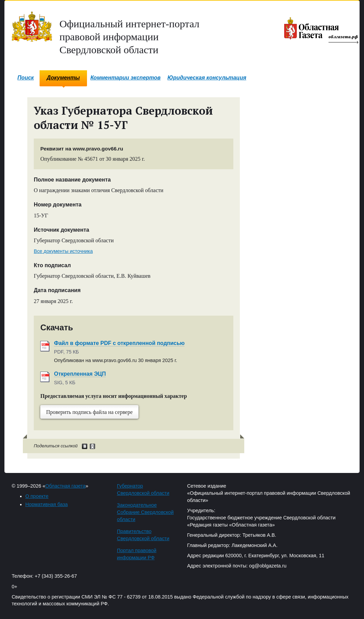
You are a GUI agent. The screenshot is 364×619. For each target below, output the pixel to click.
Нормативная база (46, 504)
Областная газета (65, 486)
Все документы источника (63, 251)
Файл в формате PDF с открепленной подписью (119, 343)
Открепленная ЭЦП (80, 374)
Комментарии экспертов (126, 78)
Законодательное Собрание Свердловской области (145, 512)
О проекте (37, 496)
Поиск (26, 78)
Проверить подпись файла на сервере (89, 412)
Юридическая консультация (207, 78)
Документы (63, 78)
